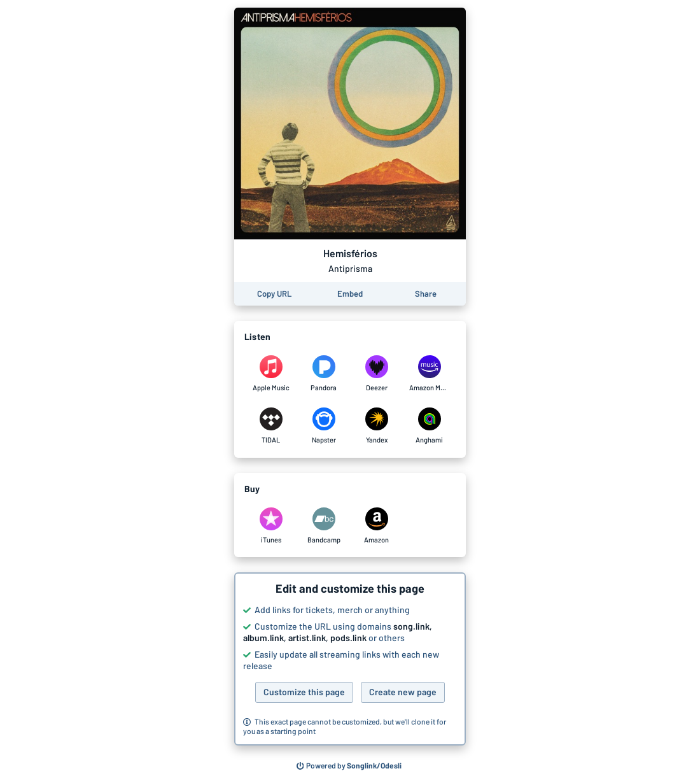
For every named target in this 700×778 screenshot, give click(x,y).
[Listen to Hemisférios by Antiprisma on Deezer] (376, 374)
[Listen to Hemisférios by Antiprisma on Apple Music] (271, 374)
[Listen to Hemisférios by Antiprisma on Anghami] (429, 426)
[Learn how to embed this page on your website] (350, 294)
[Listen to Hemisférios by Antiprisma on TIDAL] (271, 426)
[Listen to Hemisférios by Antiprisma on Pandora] (324, 374)
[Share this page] (426, 294)
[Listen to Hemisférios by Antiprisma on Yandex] (376, 426)
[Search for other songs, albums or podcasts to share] (349, 766)
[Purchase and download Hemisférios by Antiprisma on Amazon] (376, 526)
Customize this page (304, 692)
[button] (350, 659)
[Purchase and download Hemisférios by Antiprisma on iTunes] (271, 526)
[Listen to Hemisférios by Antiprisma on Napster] (324, 426)
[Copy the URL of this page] (274, 294)
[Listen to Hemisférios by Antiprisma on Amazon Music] (429, 374)
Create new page (403, 692)
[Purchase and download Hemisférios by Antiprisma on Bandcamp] (324, 526)
